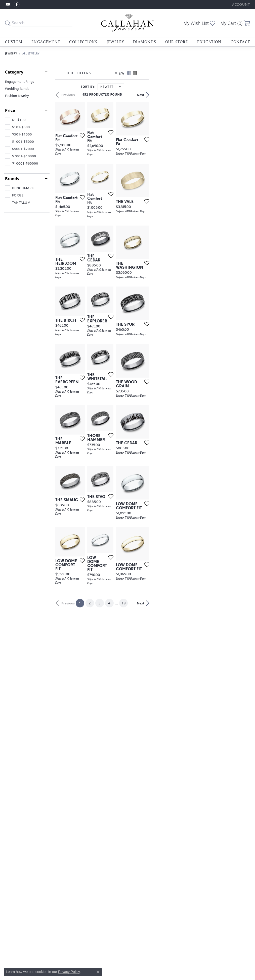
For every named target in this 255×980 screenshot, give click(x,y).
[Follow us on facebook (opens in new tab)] (17, 5)
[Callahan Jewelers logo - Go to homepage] (127, 23)
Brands (12, 179)
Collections (83, 42)
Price (10, 110)
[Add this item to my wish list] (114, 169)
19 (174, 806)
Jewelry (115, 42)
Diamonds (145, 42)
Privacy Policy (69, 972)
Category (14, 72)
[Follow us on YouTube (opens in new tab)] (8, 5)
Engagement (46, 42)
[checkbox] (15, 120)
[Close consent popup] (98, 972)
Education (209, 42)
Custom (14, 42)
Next (241, 95)
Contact (240, 42)
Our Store (177, 42)
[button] (241, 4)
